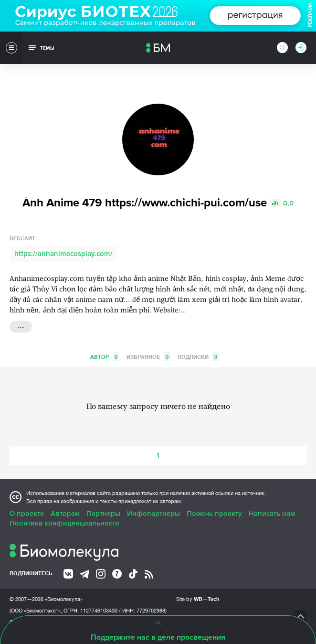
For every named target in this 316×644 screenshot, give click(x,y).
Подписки (198, 357)
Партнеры (103, 514)
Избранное (148, 357)
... (21, 326)
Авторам (65, 514)
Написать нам (272, 514)
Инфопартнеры (153, 514)
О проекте (27, 514)
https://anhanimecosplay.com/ (63, 254)
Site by (198, 599)
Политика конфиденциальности (64, 523)
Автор (105, 357)
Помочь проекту (214, 514)
